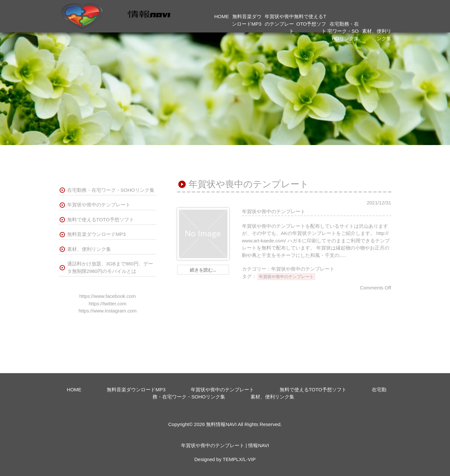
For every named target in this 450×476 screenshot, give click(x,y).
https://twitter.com (108, 304)
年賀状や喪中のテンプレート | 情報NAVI (225, 445)
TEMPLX (232, 459)
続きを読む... (203, 270)
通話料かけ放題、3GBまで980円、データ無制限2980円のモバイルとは (110, 267)
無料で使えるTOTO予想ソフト (310, 24)
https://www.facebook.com (107, 296)
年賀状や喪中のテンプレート (279, 24)
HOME (222, 16)
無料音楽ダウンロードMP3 (97, 234)
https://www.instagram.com (108, 311)
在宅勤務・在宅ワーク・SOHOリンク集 (343, 31)
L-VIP (249, 459)
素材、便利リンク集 (89, 249)
